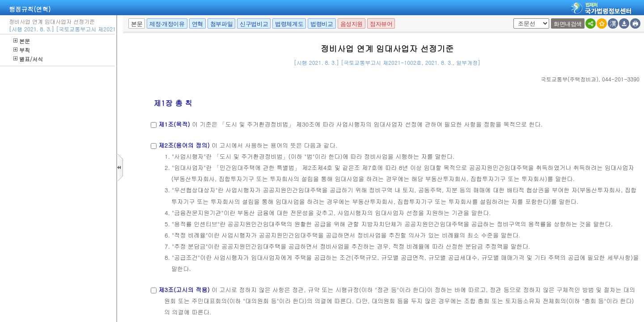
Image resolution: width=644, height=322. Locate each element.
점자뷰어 (381, 24)
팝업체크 (512, 19)
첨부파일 (221, 24)
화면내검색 (568, 24)
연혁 (197, 24)
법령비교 (322, 24)
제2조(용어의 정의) (184, 145)
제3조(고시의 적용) (184, 290)
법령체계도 (289, 24)
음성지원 (352, 24)
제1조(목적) (174, 124)
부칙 (22, 50)
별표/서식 (28, 59)
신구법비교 (254, 24)
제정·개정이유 (167, 24)
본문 (22, 41)
